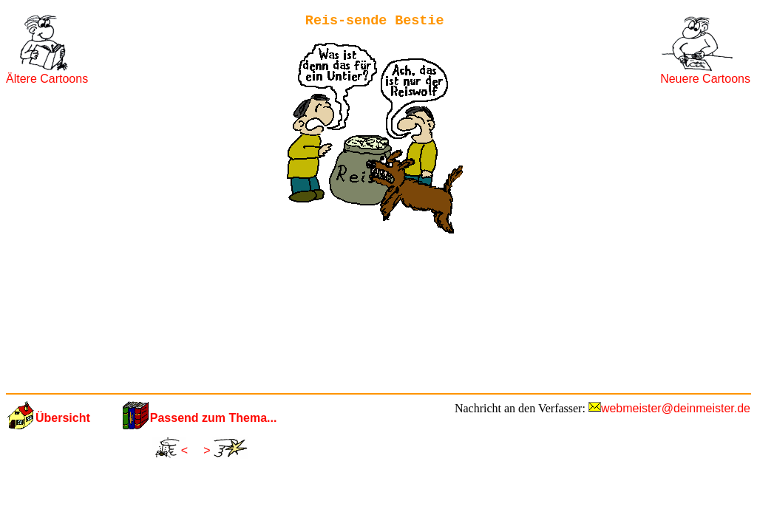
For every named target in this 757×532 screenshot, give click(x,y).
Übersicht (63, 418)
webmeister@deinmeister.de (676, 408)
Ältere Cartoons (47, 79)
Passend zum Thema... (214, 418)
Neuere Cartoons (705, 79)
